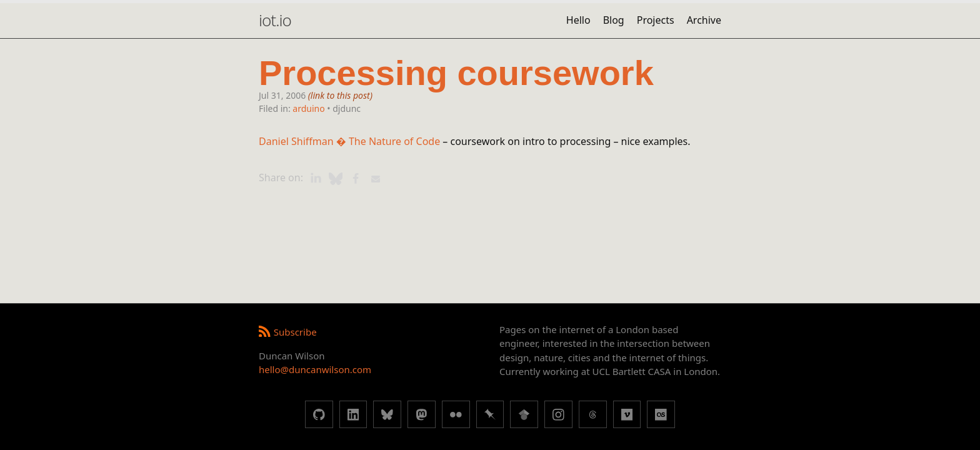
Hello (578, 20)
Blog (614, 20)
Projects (656, 20)
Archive (704, 20)
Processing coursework (456, 73)
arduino (308, 108)
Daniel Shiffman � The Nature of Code (349, 141)
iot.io (275, 20)
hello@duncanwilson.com (315, 369)
